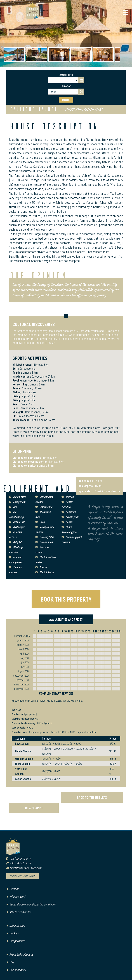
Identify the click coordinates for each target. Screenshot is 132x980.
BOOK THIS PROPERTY (66, 599)
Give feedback (18, 970)
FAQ (11, 962)
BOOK (66, 100)
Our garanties (17, 941)
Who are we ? (17, 896)
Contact (14, 889)
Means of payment (20, 912)
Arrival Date (66, 75)
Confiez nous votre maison (23, 876)
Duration (66, 86)
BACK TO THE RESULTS (92, 797)
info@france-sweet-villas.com (26, 868)
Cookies (14, 933)
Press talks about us (21, 954)
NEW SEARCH (34, 808)
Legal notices (17, 925)
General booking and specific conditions (32, 904)
